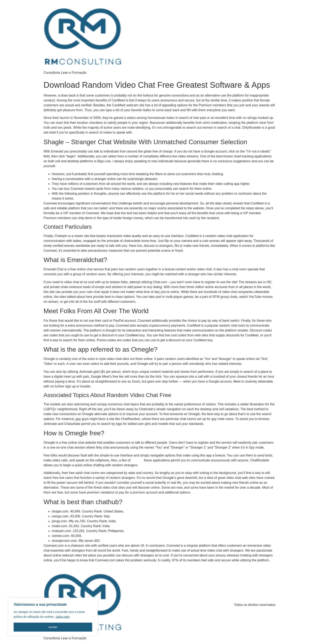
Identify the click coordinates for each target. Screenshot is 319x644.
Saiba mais (63, 617)
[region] (53, 617)
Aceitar (53, 627)
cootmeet (137, 460)
